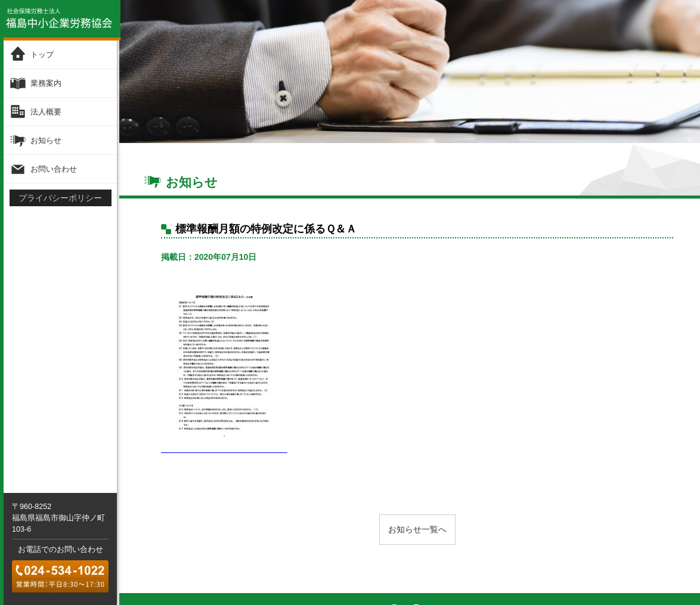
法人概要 (45, 112)
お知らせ (45, 140)
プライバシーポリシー (60, 197)
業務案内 (45, 83)
